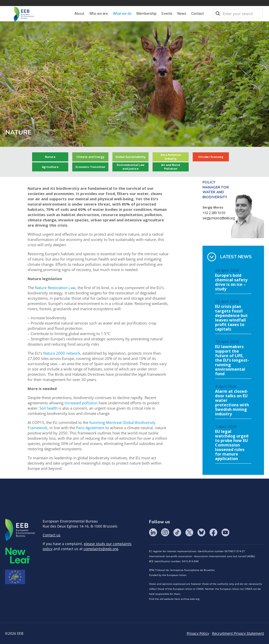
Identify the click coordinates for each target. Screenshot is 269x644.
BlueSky (201, 532)
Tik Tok (177, 532)
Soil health (48, 408)
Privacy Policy (198, 633)
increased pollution (81, 403)
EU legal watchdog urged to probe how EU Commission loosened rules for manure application (232, 445)
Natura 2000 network (62, 353)
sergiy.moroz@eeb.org (219, 218)
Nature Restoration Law (55, 288)
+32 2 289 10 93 (214, 213)
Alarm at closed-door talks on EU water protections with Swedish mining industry (232, 403)
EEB (20, 530)
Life (15, 577)
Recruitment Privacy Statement (238, 633)
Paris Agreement (90, 428)
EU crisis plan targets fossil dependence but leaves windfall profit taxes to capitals (231, 318)
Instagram (165, 532)
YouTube (225, 532)
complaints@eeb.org (101, 549)
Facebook (213, 532)
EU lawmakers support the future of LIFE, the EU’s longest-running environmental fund (232, 360)
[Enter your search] (238, 14)
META (18, 556)
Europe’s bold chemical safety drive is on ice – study (231, 282)
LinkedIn (153, 532)
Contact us (52, 535)
